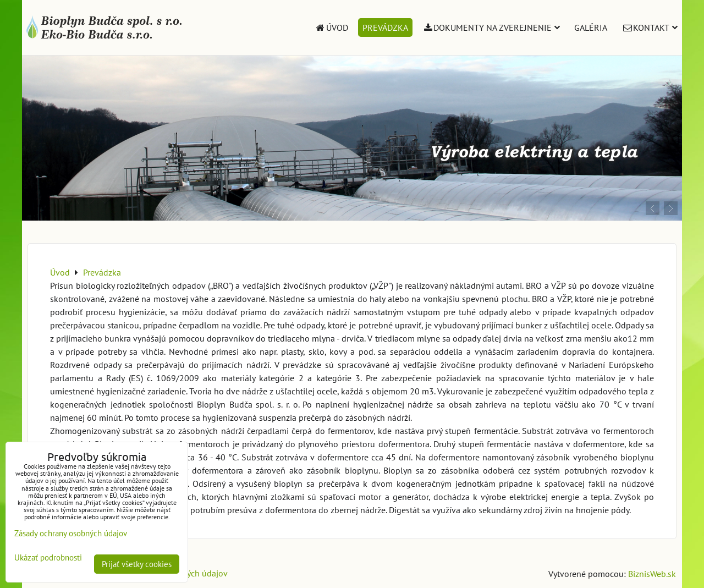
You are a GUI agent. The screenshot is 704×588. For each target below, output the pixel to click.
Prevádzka (385, 28)
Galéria (591, 28)
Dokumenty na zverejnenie (491, 28)
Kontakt (650, 28)
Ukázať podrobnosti (48, 558)
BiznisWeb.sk (652, 574)
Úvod (331, 28)
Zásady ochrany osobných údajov (71, 533)
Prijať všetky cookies (137, 564)
